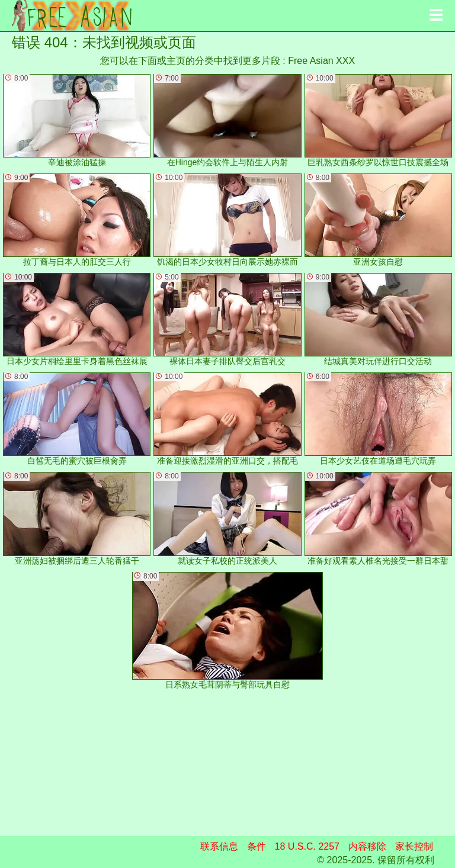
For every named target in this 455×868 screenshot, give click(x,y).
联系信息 (219, 846)
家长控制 (414, 846)
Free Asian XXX (321, 61)
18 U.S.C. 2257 (307, 846)
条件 (257, 846)
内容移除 (367, 846)
